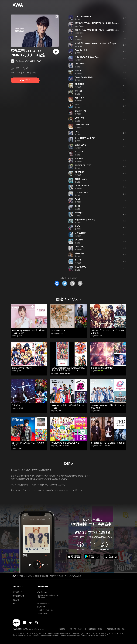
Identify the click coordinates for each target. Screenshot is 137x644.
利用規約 (62, 629)
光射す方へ (80, 98)
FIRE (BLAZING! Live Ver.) (87, 57)
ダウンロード (17, 592)
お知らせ (16, 600)
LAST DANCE (81, 64)
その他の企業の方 (42, 613)
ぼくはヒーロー (81, 111)
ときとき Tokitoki (64, 446)
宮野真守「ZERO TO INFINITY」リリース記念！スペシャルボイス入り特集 (58, 576)
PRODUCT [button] (18, 587)
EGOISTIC (79, 84)
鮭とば (21, 408)
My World (79, 240)
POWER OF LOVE (83, 165)
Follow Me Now (82, 125)
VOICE (78, 71)
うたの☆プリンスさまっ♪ (22, 368)
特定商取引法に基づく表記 (116, 629)
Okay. (77, 131)
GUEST (61, 333)
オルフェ (78, 91)
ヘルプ (15, 604)
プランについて (18, 596)
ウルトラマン (17, 405)
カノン (77, 226)
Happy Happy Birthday (85, 219)
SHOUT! (78, 104)
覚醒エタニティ (81, 179)
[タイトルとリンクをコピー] (72, 283)
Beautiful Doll (81, 50)
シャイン (78, 260)
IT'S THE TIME (81, 192)
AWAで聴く (25, 80)
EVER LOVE (80, 145)
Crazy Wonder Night (84, 77)
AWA (20, 336)
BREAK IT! (80, 172)
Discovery (79, 247)
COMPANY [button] (43, 587)
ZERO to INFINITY (83, 16)
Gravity (78, 199)
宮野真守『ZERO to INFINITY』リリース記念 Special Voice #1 (101, 23)
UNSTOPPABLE (82, 186)
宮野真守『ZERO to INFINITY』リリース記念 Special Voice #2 (101, 30)
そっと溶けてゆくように (85, 138)
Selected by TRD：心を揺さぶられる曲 (108, 443)
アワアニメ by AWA (33, 61)
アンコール (79, 152)
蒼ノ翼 (78, 206)
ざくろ (21, 371)
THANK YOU (80, 267)
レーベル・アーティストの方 (45, 610)
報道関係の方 (41, 607)
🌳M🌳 (101, 371)
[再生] (56, 52)
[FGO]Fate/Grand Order (102, 368)
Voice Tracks (80, 26)
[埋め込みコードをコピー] (80, 283)
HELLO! (78, 37)
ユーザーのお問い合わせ (45, 604)
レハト (100, 336)
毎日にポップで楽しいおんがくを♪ (66, 443)
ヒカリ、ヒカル (81, 233)
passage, (79, 213)
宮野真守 (78, 19)
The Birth (79, 159)
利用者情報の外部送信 (95, 629)
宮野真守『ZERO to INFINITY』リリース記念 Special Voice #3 (101, 43)
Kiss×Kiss (79, 253)
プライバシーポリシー (76, 629)
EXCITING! (80, 118)
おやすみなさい (58, 330)
